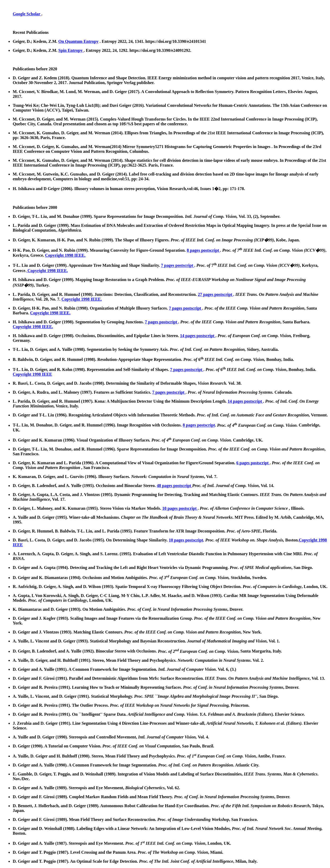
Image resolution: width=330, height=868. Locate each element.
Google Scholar (27, 14)
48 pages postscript (175, 486)
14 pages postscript (198, 336)
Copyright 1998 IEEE (32, 374)
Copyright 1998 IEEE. (65, 255)
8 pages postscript (203, 250)
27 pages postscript (216, 294)
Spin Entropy (71, 50)
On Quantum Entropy (78, 41)
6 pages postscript (253, 463)
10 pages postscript (180, 508)
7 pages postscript (178, 266)
